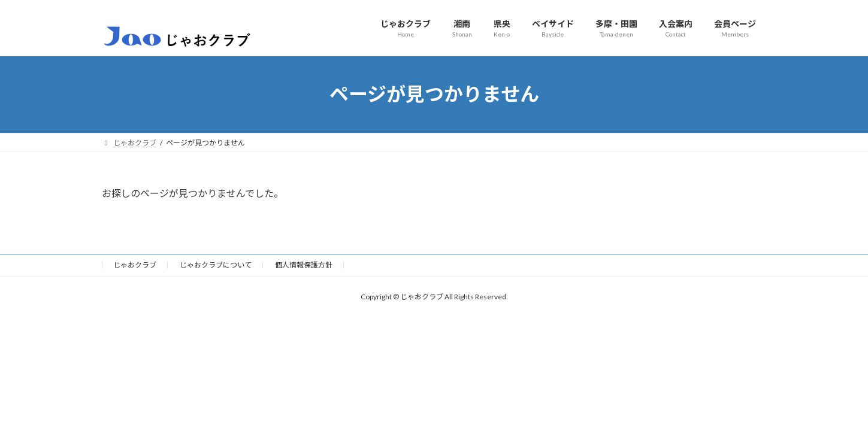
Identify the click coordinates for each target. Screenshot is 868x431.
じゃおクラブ (135, 265)
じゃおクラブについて (216, 265)
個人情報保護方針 (304, 265)
